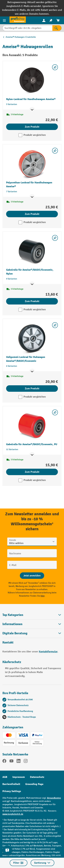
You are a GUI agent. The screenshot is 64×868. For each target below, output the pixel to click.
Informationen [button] (32, 624)
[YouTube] (11, 762)
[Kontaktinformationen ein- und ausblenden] (7, 850)
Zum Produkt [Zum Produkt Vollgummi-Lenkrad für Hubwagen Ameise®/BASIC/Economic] (32, 389)
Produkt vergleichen (35, 135)
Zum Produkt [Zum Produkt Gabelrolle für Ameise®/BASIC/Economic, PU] (32, 472)
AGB (5, 777)
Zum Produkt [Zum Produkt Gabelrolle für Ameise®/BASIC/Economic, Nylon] (32, 301)
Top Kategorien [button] (32, 615)
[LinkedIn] (19, 762)
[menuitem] (44, 20)
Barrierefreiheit (11, 784)
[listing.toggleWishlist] (55, 67)
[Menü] (5, 20)
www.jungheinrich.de (13, 814)
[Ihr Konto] (44, 20)
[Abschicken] (32, 576)
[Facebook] (4, 762)
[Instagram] (26, 762)
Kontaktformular (48, 652)
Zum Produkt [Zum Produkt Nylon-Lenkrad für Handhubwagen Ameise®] (32, 127)
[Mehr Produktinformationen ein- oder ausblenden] (32, 110)
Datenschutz (37, 777)
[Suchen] (57, 28)
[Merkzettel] (51, 20)
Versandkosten (54, 798)
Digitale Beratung (15, 633)
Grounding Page (34, 784)
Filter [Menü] (19, 863)
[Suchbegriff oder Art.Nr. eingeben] (27, 28)
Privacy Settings (12, 791)
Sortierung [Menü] (42, 863)
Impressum (19, 777)
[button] (32, 633)
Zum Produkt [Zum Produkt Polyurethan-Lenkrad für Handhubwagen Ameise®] (32, 214)
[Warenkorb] (58, 20)
